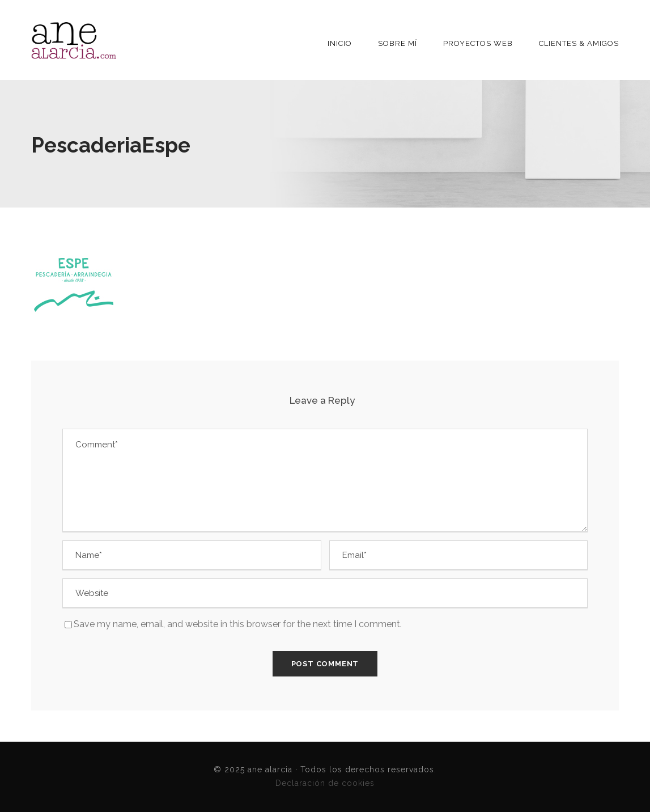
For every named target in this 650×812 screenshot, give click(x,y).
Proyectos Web (478, 43)
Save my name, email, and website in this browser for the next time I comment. (238, 624)
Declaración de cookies (325, 783)
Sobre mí (398, 43)
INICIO (340, 43)
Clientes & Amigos (579, 43)
